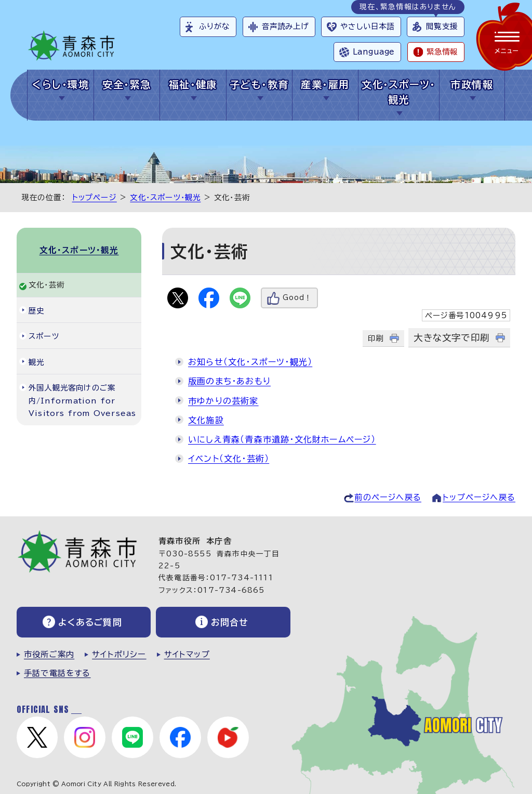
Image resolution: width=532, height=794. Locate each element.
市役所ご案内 (49, 654)
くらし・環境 (61, 84)
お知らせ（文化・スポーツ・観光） (250, 362)
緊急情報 (442, 52)
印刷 (376, 338)
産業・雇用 (325, 84)
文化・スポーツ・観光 (399, 92)
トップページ (95, 197)
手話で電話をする (57, 673)
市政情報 (472, 84)
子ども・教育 (259, 84)
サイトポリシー (119, 654)
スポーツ (44, 336)
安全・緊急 (127, 84)
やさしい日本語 (367, 26)
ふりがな (214, 26)
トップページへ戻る (479, 497)
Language (374, 52)
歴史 (36, 311)
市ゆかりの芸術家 (223, 401)
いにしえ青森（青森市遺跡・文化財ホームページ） (282, 439)
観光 (36, 362)
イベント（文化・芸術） (229, 459)
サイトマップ (187, 654)
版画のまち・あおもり (229, 381)
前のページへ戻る (388, 497)
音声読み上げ (285, 26)
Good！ (297, 298)
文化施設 (206, 420)
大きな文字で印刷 (451, 338)
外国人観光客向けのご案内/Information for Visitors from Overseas (82, 400)
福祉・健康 (193, 84)
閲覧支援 (442, 26)
